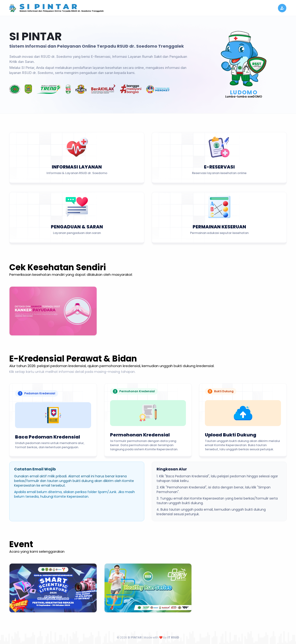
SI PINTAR (135, 637)
